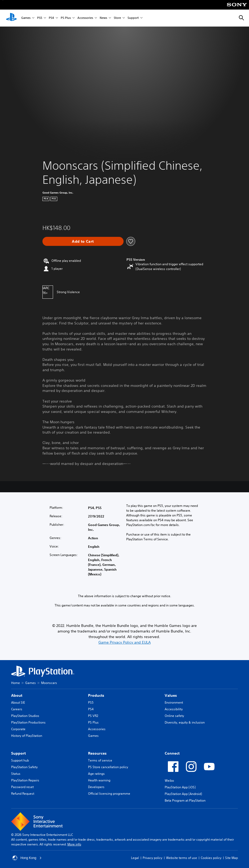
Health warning (99, 780)
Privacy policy (152, 858)
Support (133, 18)
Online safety (174, 716)
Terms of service (100, 760)
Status (16, 774)
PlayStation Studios (25, 716)
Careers (17, 709)
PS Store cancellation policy (108, 767)
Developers (96, 787)
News (103, 18)
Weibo (169, 781)
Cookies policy (211, 858)
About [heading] (17, 695)
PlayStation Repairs (25, 780)
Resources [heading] (97, 753)
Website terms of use (182, 858)
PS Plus (66, 18)
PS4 (51, 18)
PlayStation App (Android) (183, 794)
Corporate (18, 729)
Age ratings (96, 774)
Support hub (20, 760)
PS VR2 (93, 716)
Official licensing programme (109, 794)
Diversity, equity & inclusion (185, 722)
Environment (174, 702)
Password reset (22, 787)
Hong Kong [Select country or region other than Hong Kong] (27, 858)
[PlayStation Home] (11, 18)
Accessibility (174, 709)
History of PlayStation (27, 736)
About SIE (18, 702)
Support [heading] (18, 753)
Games (26, 18)
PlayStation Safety (24, 767)
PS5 (40, 18)
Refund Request (23, 794)
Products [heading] (96, 695)
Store (117, 18)
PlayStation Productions (28, 722)
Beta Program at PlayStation (185, 800)
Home (16, 683)
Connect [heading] (172, 753)
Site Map (231, 858)
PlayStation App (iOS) (180, 787)
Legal (135, 858)
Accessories (85, 18)
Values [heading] (171, 695)
